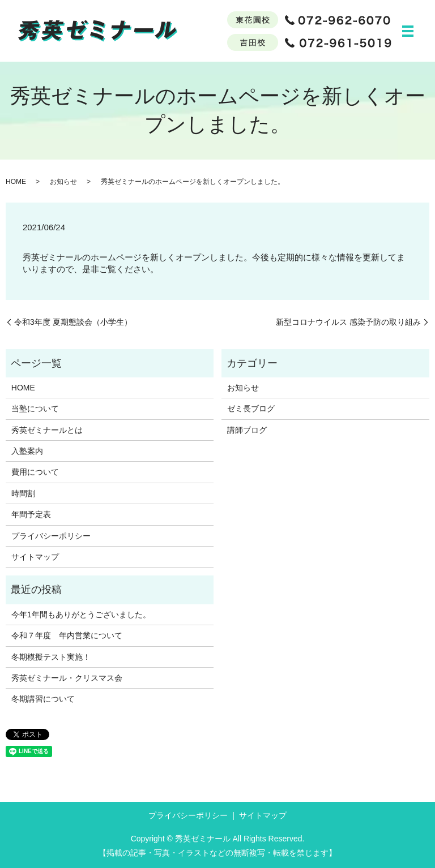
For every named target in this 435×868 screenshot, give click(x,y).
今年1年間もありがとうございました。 (81, 615)
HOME (16, 182)
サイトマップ (35, 557)
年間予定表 (31, 514)
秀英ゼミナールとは (47, 430)
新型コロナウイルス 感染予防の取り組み (348, 322)
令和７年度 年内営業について (67, 635)
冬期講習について (43, 699)
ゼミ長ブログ (251, 409)
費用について (35, 472)
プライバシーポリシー (51, 536)
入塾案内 (27, 451)
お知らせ (63, 182)
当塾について (35, 409)
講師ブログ (247, 430)
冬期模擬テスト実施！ (51, 657)
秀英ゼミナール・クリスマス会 (67, 678)
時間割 (23, 493)
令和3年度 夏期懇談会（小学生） (73, 322)
